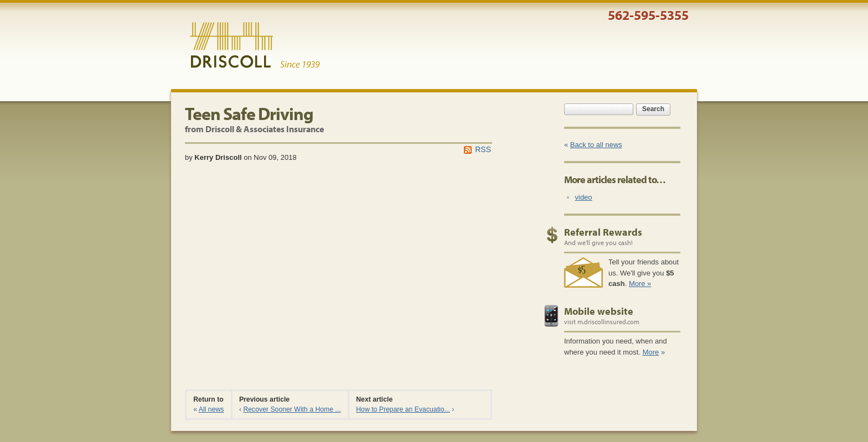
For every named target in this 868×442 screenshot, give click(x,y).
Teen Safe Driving (249, 113)
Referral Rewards (603, 232)
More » (640, 284)
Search (653, 109)
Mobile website (599, 311)
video (584, 197)
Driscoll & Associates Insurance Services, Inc (255, 45)
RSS (483, 149)
